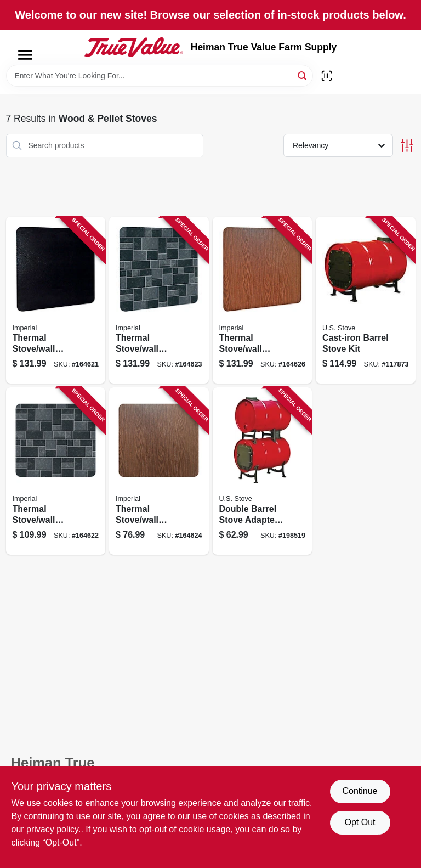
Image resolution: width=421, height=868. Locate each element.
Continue (360, 791)
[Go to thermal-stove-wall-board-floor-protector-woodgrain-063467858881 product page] (159, 471)
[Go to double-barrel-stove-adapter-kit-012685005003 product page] (263, 471)
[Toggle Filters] (407, 146)
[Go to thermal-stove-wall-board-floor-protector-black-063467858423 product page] (56, 300)
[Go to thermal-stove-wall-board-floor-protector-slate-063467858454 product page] (159, 300)
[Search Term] (160, 76)
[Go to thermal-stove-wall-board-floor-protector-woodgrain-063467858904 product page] (263, 300)
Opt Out (360, 822)
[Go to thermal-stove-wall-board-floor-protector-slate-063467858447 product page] (56, 471)
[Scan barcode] (327, 76)
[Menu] (25, 55)
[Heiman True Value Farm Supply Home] (134, 47)
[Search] (303, 75)
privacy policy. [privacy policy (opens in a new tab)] (53, 829)
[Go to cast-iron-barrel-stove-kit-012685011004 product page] (366, 300)
